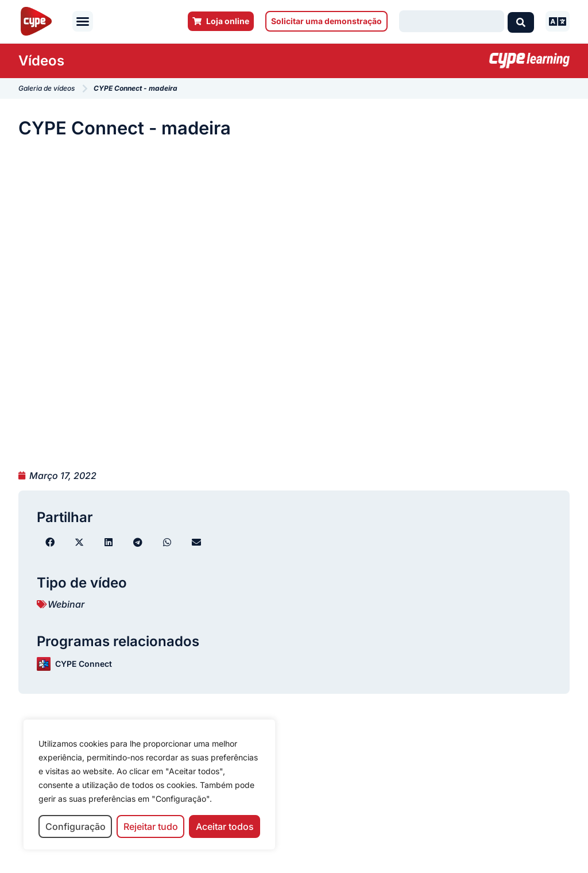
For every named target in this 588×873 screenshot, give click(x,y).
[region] (149, 785)
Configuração (76, 826)
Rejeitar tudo (151, 826)
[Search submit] (521, 21)
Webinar (66, 604)
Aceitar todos (225, 826)
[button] (83, 21)
